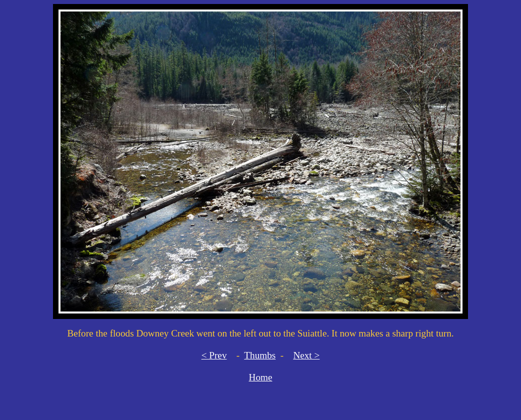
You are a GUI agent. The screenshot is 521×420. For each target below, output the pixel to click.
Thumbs (260, 355)
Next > (306, 355)
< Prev (214, 355)
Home (261, 377)
